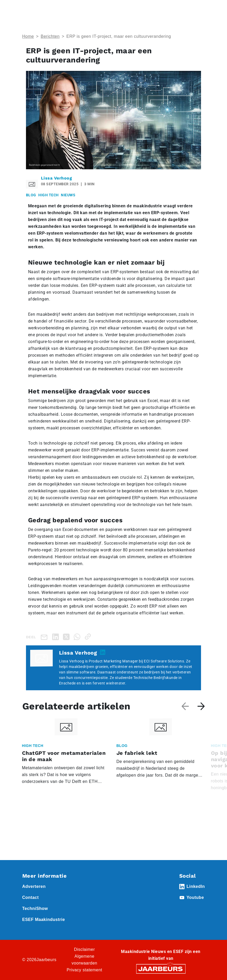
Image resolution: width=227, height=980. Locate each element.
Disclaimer (85, 949)
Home (28, 36)
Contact (31, 897)
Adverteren (34, 886)
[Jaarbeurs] (161, 969)
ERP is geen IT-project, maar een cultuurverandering (119, 36)
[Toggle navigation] (200, 11)
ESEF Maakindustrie (44, 920)
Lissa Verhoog (57, 178)
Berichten (50, 36)
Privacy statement (85, 970)
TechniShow (35, 908)
